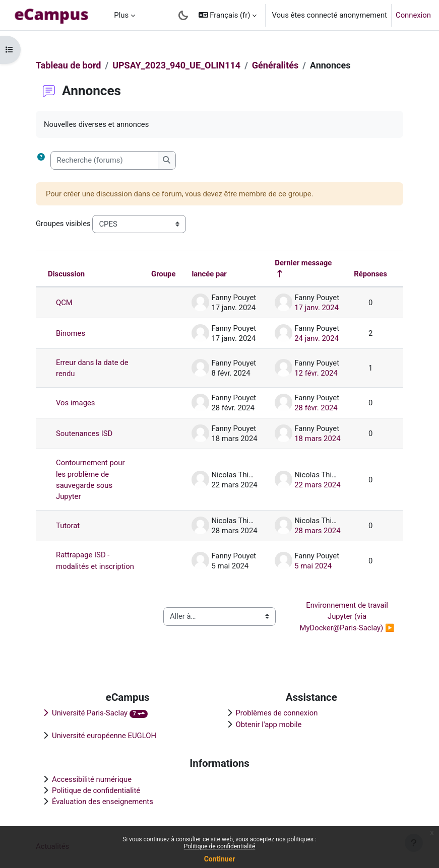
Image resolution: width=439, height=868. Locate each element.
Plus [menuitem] (121, 15)
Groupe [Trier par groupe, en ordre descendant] (163, 274)
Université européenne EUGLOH (104, 736)
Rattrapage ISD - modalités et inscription (95, 560)
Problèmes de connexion (277, 713)
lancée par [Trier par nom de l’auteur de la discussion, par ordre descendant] (209, 274)
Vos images (76, 403)
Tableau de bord (68, 65)
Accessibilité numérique (92, 779)
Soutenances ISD (84, 433)
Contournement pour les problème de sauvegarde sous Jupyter (90, 480)
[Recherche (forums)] (104, 160)
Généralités (275, 65)
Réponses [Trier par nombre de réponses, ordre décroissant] (370, 274)
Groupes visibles (63, 224)
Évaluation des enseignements (103, 802)
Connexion (413, 15)
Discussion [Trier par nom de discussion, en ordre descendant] (66, 274)
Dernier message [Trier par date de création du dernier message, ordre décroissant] (303, 263)
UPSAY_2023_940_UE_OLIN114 (176, 65)
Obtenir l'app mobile (269, 725)
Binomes (71, 333)
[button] (228, 15)
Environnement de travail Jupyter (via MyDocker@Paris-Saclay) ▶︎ (347, 617)
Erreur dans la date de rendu (92, 368)
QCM (64, 303)
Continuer (220, 859)
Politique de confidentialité (220, 846)
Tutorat (68, 526)
